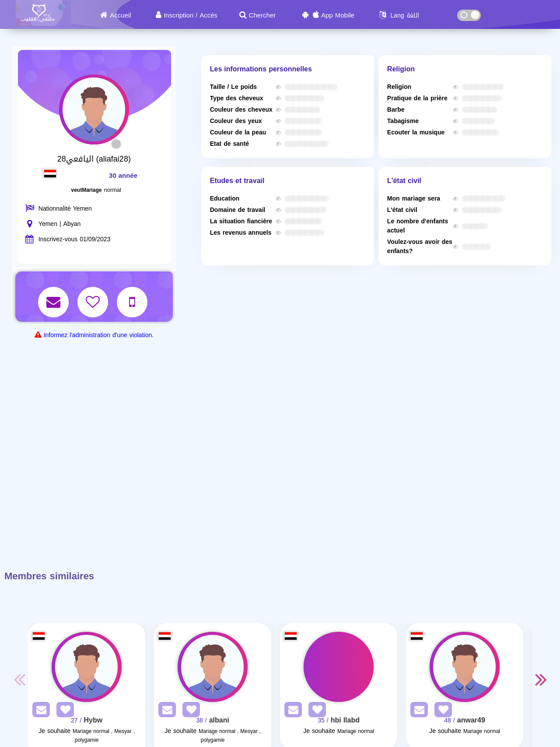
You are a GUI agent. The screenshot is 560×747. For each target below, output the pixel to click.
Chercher (262, 15)
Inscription (178, 15)
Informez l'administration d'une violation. (99, 335)
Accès (208, 15)
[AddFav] (63, 711)
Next (541, 679)
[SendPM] (39, 711)
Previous (19, 679)
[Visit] (87, 667)
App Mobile (338, 15)
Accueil (120, 15)
